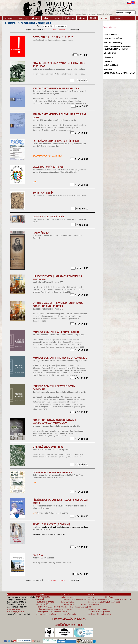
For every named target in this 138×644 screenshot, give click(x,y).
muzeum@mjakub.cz (16, 612)
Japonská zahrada (69, 614)
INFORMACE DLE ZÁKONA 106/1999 (69, 619)
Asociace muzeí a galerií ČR (99, 612)
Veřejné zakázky (95, 604)
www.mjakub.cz (13, 609)
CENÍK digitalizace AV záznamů (48, 612)
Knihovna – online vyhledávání (101, 597)
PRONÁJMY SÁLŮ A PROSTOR (48, 607)
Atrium (64, 612)
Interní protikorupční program (74, 604)
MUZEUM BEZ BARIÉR (45, 602)
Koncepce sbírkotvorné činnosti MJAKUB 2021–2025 (110, 600)
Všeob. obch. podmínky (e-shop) (75, 607)
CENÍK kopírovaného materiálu (48, 609)
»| (63, 30)
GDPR (91, 607)
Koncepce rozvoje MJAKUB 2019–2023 (104, 602)
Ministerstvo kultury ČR (98, 609)
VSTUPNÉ (40, 600)
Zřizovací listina (68, 602)
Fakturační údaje (68, 597)
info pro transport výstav (46, 614)
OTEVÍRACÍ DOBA (43, 597)
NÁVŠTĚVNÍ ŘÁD (43, 604)
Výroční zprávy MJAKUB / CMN (74, 600)
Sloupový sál (67, 609)
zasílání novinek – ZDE (69, 625)
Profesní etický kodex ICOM (100, 614)
